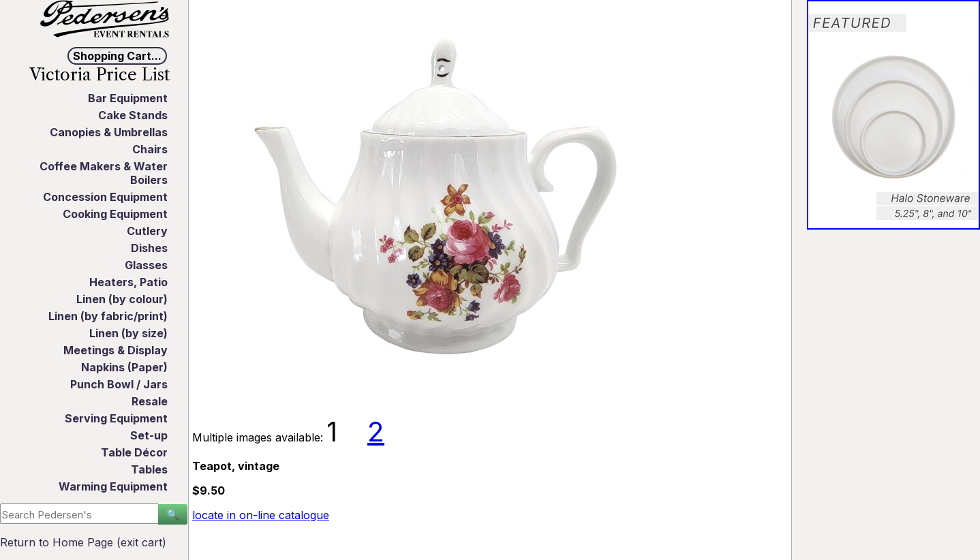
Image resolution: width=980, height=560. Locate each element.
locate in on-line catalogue (261, 515)
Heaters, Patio (128, 282)
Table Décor (134, 452)
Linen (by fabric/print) (108, 316)
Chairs (150, 149)
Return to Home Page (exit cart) (83, 542)
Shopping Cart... (117, 56)
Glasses (146, 265)
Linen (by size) (128, 333)
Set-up (149, 435)
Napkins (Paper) (124, 367)
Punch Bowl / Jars (119, 384)
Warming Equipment (113, 486)
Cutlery (147, 231)
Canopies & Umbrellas (109, 132)
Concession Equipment (105, 197)
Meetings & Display (116, 350)
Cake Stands (133, 115)
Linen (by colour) (122, 299)
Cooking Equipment (115, 214)
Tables (149, 469)
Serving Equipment (116, 418)
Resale (150, 401)
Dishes (149, 248)
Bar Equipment (128, 98)
